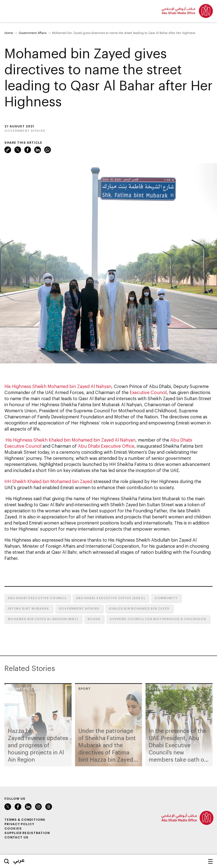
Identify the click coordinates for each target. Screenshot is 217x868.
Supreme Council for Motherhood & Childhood (158, 619)
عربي (19, 860)
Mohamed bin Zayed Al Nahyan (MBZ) (43, 619)
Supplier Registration (27, 833)
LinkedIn (38, 150)
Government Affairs (32, 33)
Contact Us (16, 837)
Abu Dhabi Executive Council (37, 598)
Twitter (18, 150)
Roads (94, 619)
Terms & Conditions (25, 820)
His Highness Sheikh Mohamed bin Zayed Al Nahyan (58, 386)
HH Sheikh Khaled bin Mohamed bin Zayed (48, 481)
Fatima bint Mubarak (28, 608)
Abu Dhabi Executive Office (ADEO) (111, 598)
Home (9, 33)
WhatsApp (48, 150)
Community (166, 598)
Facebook (28, 150)
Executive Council (148, 392)
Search (7, 861)
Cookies (13, 828)
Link (8, 150)
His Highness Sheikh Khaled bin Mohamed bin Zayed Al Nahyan (70, 440)
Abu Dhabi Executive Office (106, 446)
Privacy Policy (19, 824)
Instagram (38, 807)
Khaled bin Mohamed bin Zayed (139, 608)
